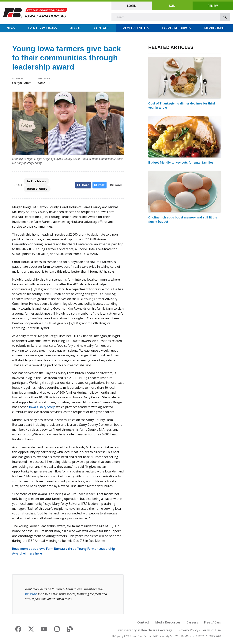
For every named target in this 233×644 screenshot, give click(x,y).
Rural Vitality (37, 189)
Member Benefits (136, 28)
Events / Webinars (43, 28)
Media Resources (168, 622)
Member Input (215, 28)
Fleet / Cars (212, 622)
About (76, 28)
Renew (213, 6)
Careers (192, 622)
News (11, 28)
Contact (102, 28)
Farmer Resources (177, 28)
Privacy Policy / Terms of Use (200, 630)
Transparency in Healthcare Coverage (144, 630)
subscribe (31, 594)
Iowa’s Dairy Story (42, 407)
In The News (36, 181)
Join (172, 6)
